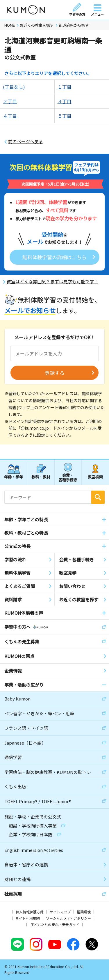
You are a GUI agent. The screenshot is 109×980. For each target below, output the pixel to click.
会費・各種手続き (68, 477)
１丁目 (65, 87)
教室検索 (95, 477)
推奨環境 (84, 912)
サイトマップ (60, 912)
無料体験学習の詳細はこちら (54, 257)
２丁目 (10, 101)
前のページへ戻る (26, 141)
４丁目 (10, 116)
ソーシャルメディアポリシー (68, 918)
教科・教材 (41, 477)
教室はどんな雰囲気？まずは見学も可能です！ (52, 282)
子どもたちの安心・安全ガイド (55, 924)
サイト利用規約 (28, 918)
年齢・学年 (14, 477)
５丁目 (65, 116)
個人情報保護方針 (30, 912)
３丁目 (65, 101)
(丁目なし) (14, 87)
